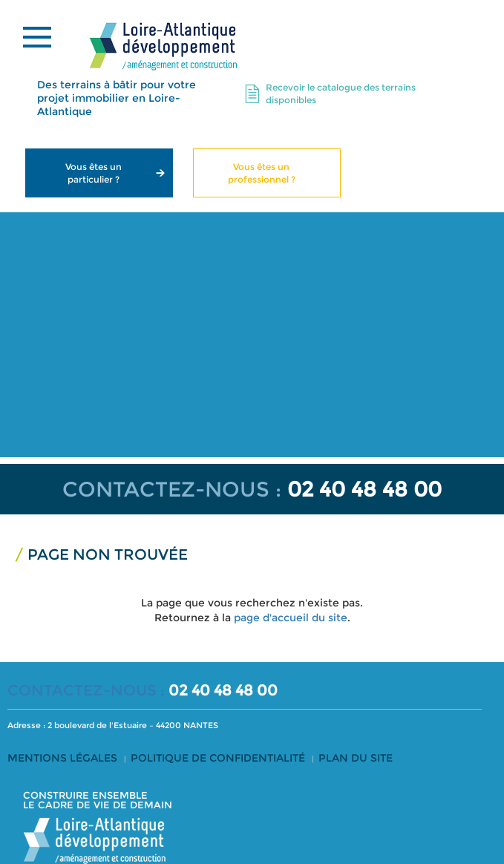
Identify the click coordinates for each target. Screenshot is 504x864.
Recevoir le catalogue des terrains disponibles (341, 94)
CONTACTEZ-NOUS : (172, 489)
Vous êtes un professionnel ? (262, 173)
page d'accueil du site (291, 618)
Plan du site (356, 758)
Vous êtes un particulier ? (94, 173)
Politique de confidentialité (218, 758)
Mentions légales (62, 758)
